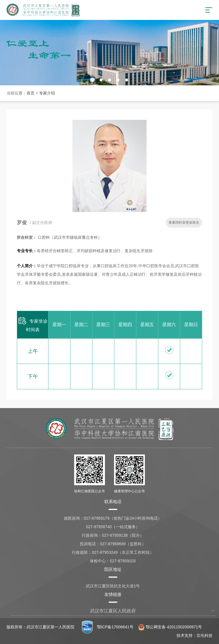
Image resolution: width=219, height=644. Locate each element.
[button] (92, 80)
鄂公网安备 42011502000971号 (170, 627)
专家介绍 (47, 93)
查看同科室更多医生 (184, 223)
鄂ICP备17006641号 (115, 627)
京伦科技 (204, 635)
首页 (31, 93)
